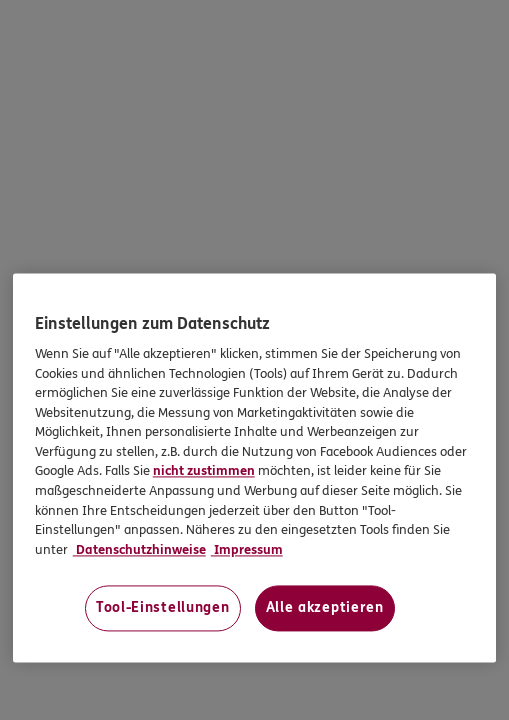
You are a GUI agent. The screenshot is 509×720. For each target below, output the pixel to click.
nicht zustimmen (204, 472)
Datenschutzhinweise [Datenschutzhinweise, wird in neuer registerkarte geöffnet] (139, 550)
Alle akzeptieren (325, 607)
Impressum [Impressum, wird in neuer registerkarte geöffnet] (247, 550)
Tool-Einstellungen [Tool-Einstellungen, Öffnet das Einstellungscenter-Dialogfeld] (163, 607)
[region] (255, 467)
